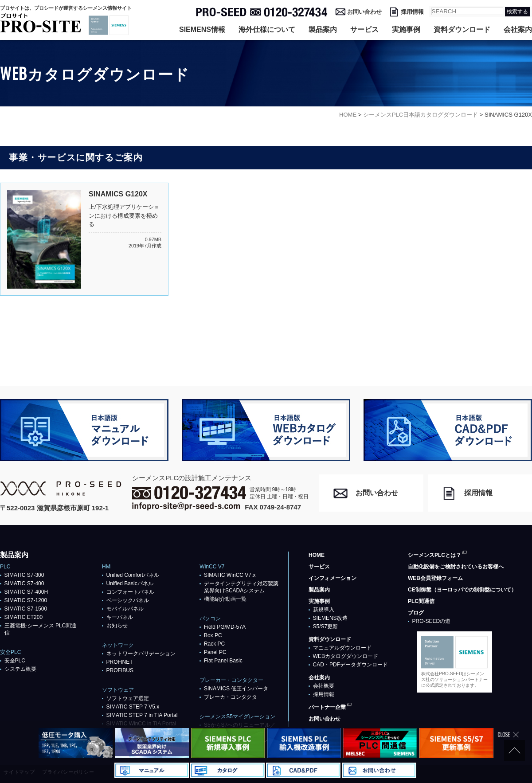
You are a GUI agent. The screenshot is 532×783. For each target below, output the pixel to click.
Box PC (213, 635)
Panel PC (215, 652)
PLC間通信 (421, 601)
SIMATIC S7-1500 (26, 609)
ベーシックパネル (128, 600)
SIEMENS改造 (330, 618)
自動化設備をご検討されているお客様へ (456, 567)
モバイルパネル (125, 609)
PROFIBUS (120, 670)
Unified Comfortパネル (133, 575)
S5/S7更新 (326, 626)
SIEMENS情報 (202, 29)
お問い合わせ (364, 12)
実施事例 (406, 29)
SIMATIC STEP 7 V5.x (133, 707)
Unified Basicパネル (130, 583)
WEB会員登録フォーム (435, 578)
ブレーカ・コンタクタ (231, 697)
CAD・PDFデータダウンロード (350, 665)
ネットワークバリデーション (141, 654)
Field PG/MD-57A (225, 627)
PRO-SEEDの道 (432, 621)
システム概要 (20, 669)
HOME (317, 555)
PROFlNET (120, 662)
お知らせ (117, 626)
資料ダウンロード (462, 29)
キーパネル (120, 617)
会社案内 (518, 29)
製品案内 (323, 29)
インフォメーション (332, 578)
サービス (364, 29)
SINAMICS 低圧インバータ (236, 689)
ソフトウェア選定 (128, 698)
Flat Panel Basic (223, 661)
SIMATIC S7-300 (24, 575)
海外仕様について (267, 29)
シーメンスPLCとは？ (434, 555)
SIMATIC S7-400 (24, 583)
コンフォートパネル (130, 592)
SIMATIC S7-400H (26, 592)
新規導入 (324, 610)
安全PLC (15, 661)
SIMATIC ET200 (23, 617)
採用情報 (412, 12)
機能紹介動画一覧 (225, 599)
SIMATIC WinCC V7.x (230, 575)
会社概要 (324, 686)
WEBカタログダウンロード (346, 656)
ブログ (416, 613)
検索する (517, 12)
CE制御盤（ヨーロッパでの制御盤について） (462, 590)
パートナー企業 (327, 707)
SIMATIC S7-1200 (26, 600)
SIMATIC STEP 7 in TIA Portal (142, 715)
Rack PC (214, 644)
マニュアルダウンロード (342, 648)
